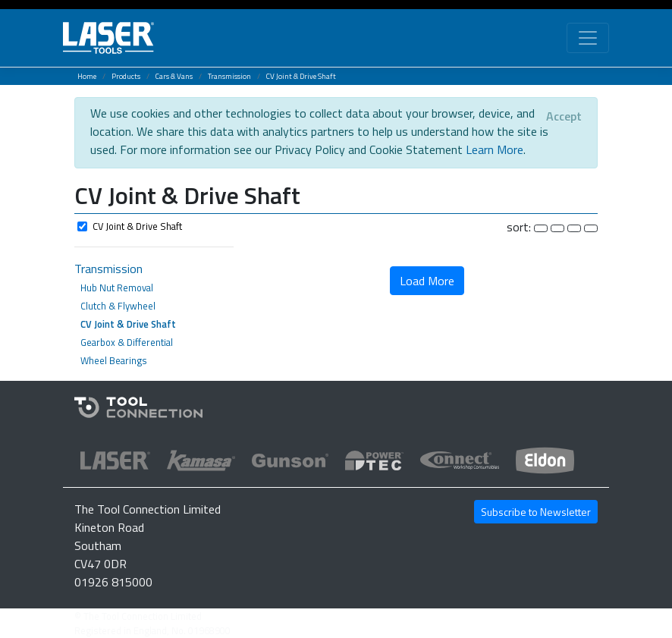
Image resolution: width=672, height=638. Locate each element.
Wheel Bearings (114, 360)
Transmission (229, 76)
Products (126, 76)
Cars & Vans (174, 76)
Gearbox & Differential (127, 342)
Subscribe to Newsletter (536, 512)
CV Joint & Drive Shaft (301, 76)
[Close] (564, 116)
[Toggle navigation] (588, 38)
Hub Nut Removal (117, 288)
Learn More (495, 149)
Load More (427, 281)
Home (87, 76)
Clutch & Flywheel (118, 306)
